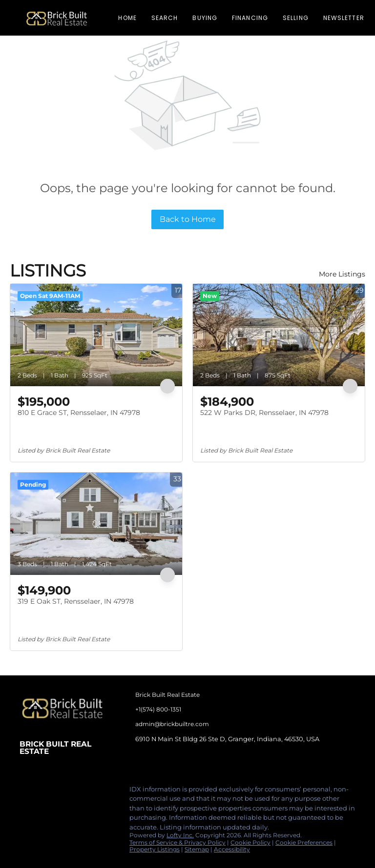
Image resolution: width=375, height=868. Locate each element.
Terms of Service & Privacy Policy (177, 842)
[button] (57, 18)
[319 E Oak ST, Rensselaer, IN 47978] (96, 524)
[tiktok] (85, 792)
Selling (296, 18)
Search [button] (165, 18)
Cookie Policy (250, 842)
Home (127, 18)
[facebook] (27, 792)
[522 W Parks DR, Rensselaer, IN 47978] (279, 335)
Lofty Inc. (180, 835)
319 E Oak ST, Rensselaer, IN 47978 (76, 601)
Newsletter (344, 18)
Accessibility (232, 849)
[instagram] (66, 792)
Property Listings (155, 849)
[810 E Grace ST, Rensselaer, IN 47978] (96, 335)
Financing (250, 18)
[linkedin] (46, 792)
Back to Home (188, 219)
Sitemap (197, 849)
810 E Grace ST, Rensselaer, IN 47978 (79, 413)
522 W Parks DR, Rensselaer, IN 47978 (264, 413)
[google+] (105, 792)
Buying (205, 18)
